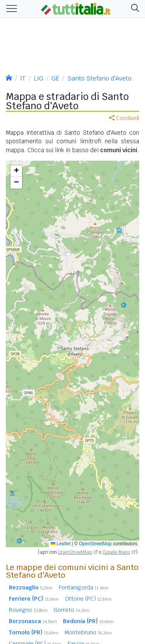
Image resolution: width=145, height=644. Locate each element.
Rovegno (28, 610)
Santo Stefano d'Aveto (99, 78)
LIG (38, 78)
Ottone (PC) (88, 599)
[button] (134, 9)
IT (23, 78)
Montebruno (88, 632)
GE (55, 78)
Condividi (124, 118)
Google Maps (116, 552)
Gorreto (72, 610)
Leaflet (61, 544)
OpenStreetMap (95, 544)
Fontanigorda (84, 587)
